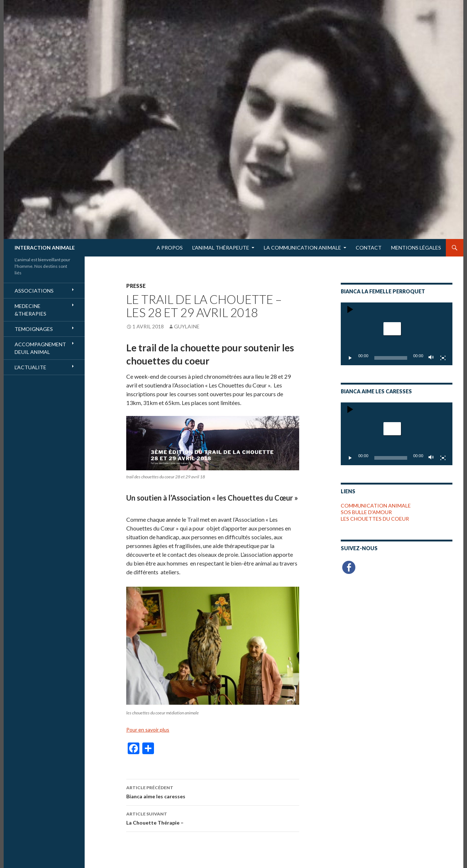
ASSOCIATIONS (34, 291)
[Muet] (431, 358)
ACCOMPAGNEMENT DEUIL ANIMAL (40, 348)
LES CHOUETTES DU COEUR (375, 519)
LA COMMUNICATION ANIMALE (302, 248)
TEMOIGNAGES (34, 329)
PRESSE (136, 286)
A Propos (170, 248)
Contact (369, 248)
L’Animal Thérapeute (221, 248)
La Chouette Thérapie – (213, 818)
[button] (392, 329)
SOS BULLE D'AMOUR (366, 512)
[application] (397, 334)
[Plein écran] (443, 358)
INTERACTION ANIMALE (45, 248)
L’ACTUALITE (30, 367)
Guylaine (187, 326)
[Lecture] (350, 358)
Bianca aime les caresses (213, 791)
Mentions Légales (416, 248)
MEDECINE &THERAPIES (30, 310)
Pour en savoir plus (148, 730)
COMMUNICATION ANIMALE (376, 506)
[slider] (391, 358)
